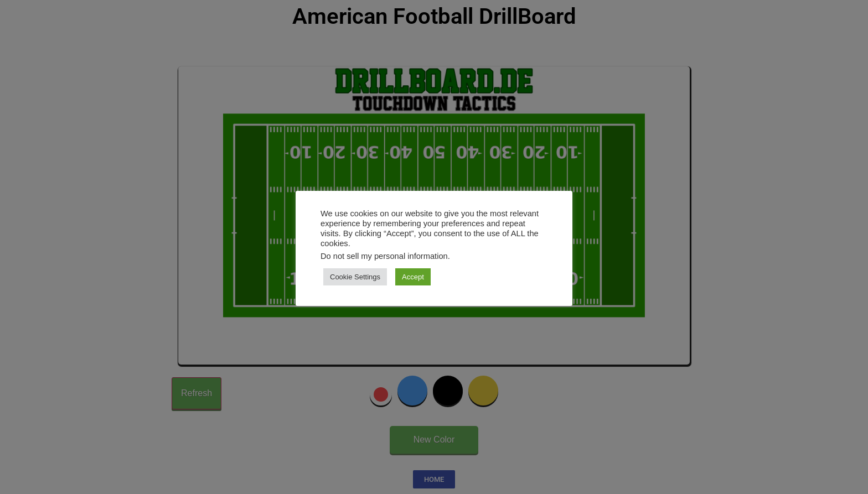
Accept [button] (413, 277)
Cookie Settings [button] (355, 277)
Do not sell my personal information (384, 256)
